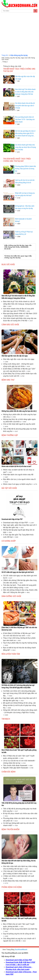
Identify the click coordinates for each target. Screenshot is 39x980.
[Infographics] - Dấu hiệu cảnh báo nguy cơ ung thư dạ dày (25, 207)
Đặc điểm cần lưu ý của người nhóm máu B (19, 479)
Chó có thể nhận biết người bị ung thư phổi (19, 424)
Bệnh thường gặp (10, 435)
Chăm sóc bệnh (9, 772)
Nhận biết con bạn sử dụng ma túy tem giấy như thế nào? (25, 194)
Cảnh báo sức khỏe (10, 324)
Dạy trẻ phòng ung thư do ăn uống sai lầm (19, 934)
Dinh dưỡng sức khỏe (11, 596)
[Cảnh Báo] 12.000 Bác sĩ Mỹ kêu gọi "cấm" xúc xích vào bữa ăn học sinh (19, 629)
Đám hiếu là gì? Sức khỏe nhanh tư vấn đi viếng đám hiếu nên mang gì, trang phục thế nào (25, 92)
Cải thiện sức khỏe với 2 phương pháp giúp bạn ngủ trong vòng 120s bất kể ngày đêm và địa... (20, 693)
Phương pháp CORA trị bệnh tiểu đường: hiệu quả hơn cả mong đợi (25, 169)
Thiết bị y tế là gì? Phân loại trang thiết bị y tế (24, 233)
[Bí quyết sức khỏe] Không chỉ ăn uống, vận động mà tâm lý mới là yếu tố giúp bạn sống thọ (19, 705)
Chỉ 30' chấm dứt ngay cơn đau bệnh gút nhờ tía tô (18, 572)
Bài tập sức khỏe (9, 488)
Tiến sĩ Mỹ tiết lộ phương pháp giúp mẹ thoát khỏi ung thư (19, 804)
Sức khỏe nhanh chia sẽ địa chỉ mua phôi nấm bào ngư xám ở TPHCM (25, 105)
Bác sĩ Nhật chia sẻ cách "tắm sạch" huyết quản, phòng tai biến (19, 751)
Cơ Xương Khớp (9, 541)
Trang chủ (5, 55)
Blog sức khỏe (8, 264)
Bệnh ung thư (8, 380)
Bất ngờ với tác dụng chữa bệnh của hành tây (20, 929)
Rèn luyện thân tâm (11, 654)
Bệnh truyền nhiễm (10, 829)
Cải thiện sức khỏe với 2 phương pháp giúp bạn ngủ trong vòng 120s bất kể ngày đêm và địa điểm (18, 686)
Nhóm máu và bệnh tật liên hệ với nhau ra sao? (16, 466)
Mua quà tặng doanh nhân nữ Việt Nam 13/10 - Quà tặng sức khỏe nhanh (25, 119)
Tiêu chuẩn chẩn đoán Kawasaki (15, 765)
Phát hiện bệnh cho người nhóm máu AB (18, 475)
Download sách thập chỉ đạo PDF (12, 519)
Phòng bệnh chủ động (12, 887)
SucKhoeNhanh (21, 950)
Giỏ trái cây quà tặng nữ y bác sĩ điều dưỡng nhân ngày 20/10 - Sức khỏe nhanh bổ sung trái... (25, 133)
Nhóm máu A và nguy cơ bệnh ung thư (18, 484)
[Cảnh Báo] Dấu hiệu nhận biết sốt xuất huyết (20, 881)
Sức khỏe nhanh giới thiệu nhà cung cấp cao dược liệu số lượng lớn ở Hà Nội (25, 147)
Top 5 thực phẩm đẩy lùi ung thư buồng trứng (20, 643)
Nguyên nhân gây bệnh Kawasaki (16, 768)
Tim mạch (6, 719)
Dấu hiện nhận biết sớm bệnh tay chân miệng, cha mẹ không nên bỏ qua (19, 862)
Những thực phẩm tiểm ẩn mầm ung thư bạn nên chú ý (19, 411)
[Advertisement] (19, 33)
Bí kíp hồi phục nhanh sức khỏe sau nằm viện (20, 813)
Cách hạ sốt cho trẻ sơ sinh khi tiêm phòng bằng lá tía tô (25, 181)
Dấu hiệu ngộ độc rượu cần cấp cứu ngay (15, 356)
